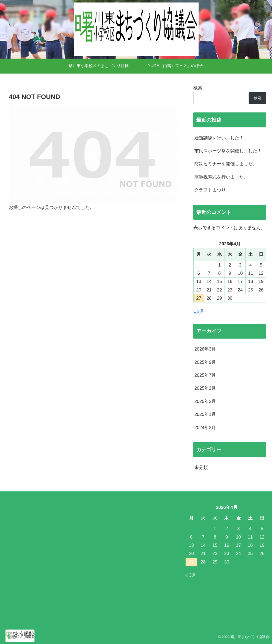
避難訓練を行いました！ (219, 138)
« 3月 (199, 311)
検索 (198, 88)
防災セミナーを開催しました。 (226, 164)
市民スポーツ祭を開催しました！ (228, 151)
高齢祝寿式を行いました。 (221, 177)
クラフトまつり (210, 190)
